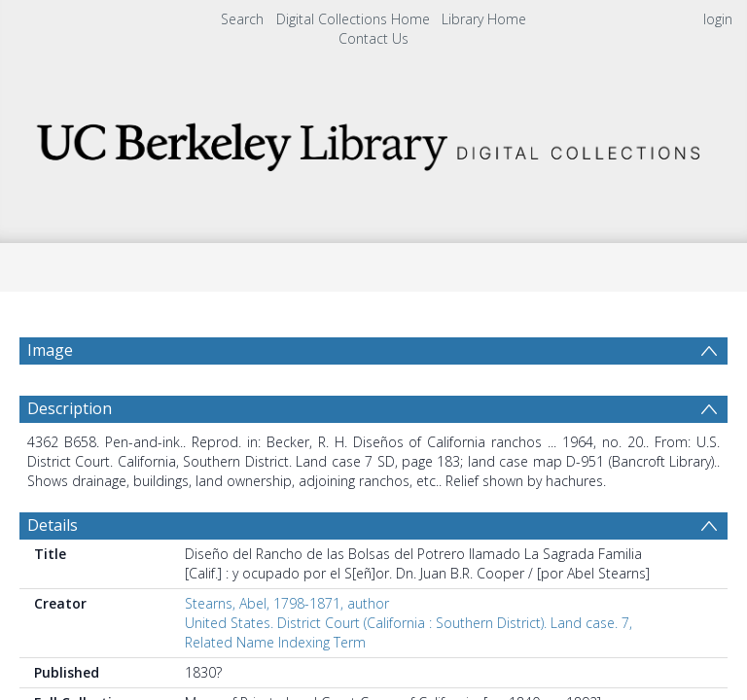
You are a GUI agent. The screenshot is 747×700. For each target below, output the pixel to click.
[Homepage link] (373, 141)
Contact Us (373, 38)
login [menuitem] (718, 19)
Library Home (484, 19)
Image (50, 350)
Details (53, 572)
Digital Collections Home (353, 19)
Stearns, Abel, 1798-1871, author (287, 650)
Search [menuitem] (242, 19)
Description (70, 455)
